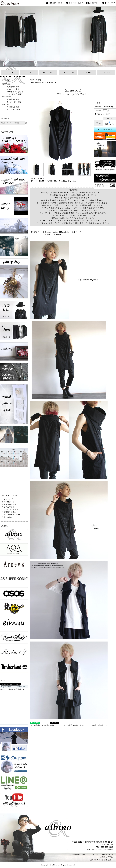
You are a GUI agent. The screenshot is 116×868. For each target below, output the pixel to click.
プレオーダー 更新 (14, 102)
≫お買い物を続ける (99, 725)
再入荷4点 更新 (13, 87)
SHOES (106, 73)
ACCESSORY (68, 73)
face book (106, 3)
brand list (40, 83)
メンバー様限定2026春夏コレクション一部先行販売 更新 (16, 92)
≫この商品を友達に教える (74, 725)
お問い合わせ (7, 517)
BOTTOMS (48, 73)
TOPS (29, 73)
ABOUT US (94, 3)
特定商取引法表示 (9, 512)
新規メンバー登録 (9, 504)
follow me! (23, 687)
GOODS (87, 73)
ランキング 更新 (13, 110)
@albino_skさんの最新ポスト (12, 689)
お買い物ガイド (8, 502)
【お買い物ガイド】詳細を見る (100, 860)
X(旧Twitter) (103, 3)
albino (10, 3)
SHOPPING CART (76, 3)
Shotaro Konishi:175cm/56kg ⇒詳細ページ (63, 232)
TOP (32, 80)
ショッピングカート (10, 509)
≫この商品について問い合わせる (44, 725)
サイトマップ (7, 499)
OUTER (10, 73)
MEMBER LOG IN (56, 3)
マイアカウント (8, 507)
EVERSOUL (52, 83)
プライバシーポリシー (11, 515)
